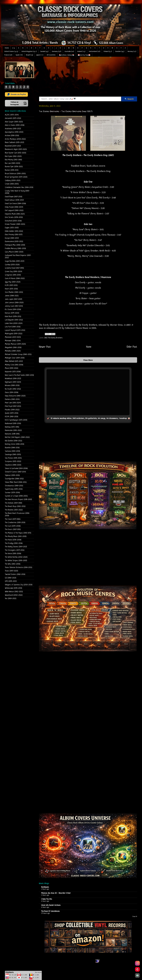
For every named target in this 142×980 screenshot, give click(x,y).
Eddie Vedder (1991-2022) (14, 231)
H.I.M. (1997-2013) (11, 285)
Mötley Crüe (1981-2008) (14, 365)
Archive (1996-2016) (12, 136)
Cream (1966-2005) (12, 184)
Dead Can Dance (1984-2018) (15, 204)
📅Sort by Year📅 (84, 55)
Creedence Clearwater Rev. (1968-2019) (19, 187)
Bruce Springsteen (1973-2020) (16, 177)
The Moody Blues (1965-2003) (16, 536)
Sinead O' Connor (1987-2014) (15, 472)
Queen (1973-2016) (12, 413)
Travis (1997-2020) (11, 571)
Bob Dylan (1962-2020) (13, 156)
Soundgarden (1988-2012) (14, 479)
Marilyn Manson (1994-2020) (15, 344)
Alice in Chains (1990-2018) (15, 125)
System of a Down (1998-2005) (16, 496)
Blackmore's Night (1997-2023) (16, 149)
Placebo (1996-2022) (12, 410)
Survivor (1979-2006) (12, 493)
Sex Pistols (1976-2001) (13, 458)
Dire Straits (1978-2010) (14, 217)
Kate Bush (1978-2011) (13, 317)
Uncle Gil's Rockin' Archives (51, 905)
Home (7, 48)
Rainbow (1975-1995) (12, 427)
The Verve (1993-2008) (13, 554)
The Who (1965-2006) (13, 564)
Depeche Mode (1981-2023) (15, 214)
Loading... (88, 750)
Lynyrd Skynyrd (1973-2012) (15, 330)
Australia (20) (69, 51)
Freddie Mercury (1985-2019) (15, 249)
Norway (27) (132, 51)
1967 (46, 338)
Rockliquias (45, 887)
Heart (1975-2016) (11, 289)
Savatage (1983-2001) (13, 455)
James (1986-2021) (12, 296)
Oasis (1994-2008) (12, 392)
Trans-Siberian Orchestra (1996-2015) (19, 568)
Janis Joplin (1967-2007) (14, 299)
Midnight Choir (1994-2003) (15, 358)
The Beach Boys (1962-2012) (15, 506)
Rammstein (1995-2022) (13, 430)
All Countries (51, 55)
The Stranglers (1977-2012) (15, 550)
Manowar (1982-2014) (13, 341)
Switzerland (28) (95, 51)
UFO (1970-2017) (11, 581)
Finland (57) (108, 51)
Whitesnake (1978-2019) (14, 588)
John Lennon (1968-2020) (14, 303)
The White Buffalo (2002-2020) (16, 557)
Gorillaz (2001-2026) (12, 265)
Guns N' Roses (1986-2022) (15, 278)
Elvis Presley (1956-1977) (14, 235)
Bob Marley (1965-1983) (13, 160)
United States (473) (11, 51)
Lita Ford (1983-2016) (13, 327)
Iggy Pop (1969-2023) (13, 282)
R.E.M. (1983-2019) (12, 417)
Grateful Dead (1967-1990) (14, 268)
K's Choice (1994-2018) (13, 310)
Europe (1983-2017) (12, 238)
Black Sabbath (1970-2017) (14, 142)
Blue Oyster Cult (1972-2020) (16, 153)
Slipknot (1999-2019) (12, 475)
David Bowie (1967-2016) (14, 197)
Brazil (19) (30, 55)
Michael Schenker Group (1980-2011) (18, 354)
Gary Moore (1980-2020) (14, 252)
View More (88, 360)
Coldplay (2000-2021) (13, 181)
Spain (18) (19, 55)
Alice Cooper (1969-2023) (14, 122)
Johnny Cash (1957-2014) (14, 306)
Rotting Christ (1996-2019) (15, 444)
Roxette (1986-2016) (12, 448)
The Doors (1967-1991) (13, 529)
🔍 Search (129, 99)
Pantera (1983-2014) (12, 399)
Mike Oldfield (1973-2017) (14, 361)
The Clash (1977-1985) (13, 519)
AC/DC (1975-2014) (12, 115)
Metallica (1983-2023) (13, 351)
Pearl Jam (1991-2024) (13, 403)
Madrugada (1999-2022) (14, 334)
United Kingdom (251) (29, 51)
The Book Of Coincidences (50, 911)
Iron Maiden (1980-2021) (14, 292)
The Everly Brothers (55, 338)
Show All (135, 917)
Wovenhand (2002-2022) (14, 595)
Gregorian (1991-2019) (13, 275)
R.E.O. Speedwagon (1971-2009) (16, 420)
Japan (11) (40, 55)
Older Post (132, 347)
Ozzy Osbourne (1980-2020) (15, 396)
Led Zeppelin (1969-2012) (14, 320)
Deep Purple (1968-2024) (14, 207)
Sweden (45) (120, 51)
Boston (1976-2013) (12, 170)
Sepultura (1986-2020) (13, 465)
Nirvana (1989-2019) (12, 385)
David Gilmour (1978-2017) (14, 200)
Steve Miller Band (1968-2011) (16, 482)
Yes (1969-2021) (11, 599)
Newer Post (45, 347)
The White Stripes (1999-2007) (16, 561)
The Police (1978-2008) (13, 540)
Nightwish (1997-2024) (13, 382)
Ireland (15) (81, 51)
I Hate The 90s (47, 899)
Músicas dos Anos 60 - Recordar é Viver (56, 893)
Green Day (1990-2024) (14, 272)
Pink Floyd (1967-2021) (13, 406)
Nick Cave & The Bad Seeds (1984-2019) (19, 375)
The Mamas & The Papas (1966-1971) (18, 533)
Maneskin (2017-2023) (13, 337)
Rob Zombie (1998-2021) (14, 441)
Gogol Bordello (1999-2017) (15, 261)
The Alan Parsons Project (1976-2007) (18, 500)
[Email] (137, 975)
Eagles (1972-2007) (12, 228)
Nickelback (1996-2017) (13, 379)
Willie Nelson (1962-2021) (14, 592)
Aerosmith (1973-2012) (13, 118)
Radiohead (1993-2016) (13, 424)
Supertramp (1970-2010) (14, 489)
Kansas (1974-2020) (12, 313)
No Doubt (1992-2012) (13, 389)
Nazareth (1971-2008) (13, 372)
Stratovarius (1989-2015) (14, 486)
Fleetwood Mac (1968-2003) (15, 245)
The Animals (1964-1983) (14, 503)
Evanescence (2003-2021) (14, 242)
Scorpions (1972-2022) (13, 461)
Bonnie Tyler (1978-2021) (14, 167)
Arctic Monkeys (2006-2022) (15, 139)
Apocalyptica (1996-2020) (14, 132)
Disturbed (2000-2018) (13, 221)
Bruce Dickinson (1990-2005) (15, 174)
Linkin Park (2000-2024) (14, 323)
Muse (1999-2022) (12, 368)
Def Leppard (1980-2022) (14, 210)
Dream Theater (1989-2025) (15, 224)
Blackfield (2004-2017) (13, 146)
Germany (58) (57, 51)
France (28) (8, 55)
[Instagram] (137, 963)
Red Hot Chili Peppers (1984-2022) (17, 437)
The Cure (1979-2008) (13, 526)
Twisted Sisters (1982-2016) (15, 574)
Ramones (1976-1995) (12, 434)
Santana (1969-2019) (12, 451)
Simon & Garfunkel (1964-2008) (16, 468)
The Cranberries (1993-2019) (15, 523)
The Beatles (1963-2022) (14, 510)
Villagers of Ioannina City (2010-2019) (19, 585)
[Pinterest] (137, 969)
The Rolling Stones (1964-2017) (16, 547)
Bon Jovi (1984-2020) (13, 163)
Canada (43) (44, 51)
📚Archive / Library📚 (67, 55)
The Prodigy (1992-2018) (14, 543)
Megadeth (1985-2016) (13, 348)
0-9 (14, 48)
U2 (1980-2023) (11, 578)
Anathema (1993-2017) (13, 129)
